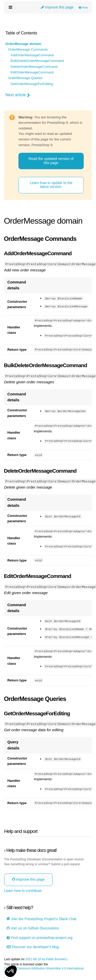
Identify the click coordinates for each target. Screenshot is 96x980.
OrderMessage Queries (25, 78)
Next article (18, 95)
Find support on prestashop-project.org (40, 937)
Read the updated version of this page (51, 161)
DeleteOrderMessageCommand (34, 67)
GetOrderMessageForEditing (32, 84)
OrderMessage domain (23, 44)
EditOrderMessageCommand (32, 72)
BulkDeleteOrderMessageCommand (37, 61)
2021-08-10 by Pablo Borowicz (46, 959)
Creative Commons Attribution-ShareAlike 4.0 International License (44, 970)
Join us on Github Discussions (33, 928)
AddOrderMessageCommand (32, 55)
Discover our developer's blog (33, 946)
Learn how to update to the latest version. (51, 185)
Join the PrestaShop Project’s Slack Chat (41, 919)
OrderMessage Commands (28, 50)
